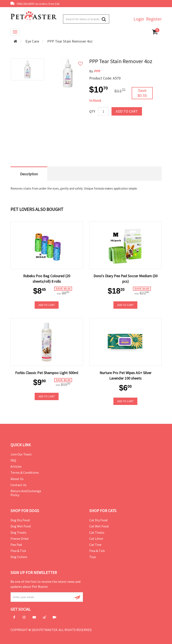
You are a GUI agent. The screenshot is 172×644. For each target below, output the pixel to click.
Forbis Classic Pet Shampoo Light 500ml (47, 373)
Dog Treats (18, 532)
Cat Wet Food (99, 526)
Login (139, 19)
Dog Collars (19, 557)
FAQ (13, 460)
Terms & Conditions (25, 472)
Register (154, 19)
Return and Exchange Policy (26, 493)
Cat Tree (95, 545)
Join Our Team (21, 454)
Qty (92, 111)
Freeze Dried (19, 539)
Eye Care (32, 41)
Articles (16, 466)
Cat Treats (97, 532)
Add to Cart (127, 111)
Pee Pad (16, 545)
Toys (93, 557)
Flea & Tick (18, 551)
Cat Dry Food (98, 520)
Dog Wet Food (21, 526)
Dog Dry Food (20, 520)
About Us (17, 479)
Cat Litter (96, 539)
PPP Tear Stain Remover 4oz (70, 41)
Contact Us (18, 485)
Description (29, 174)
